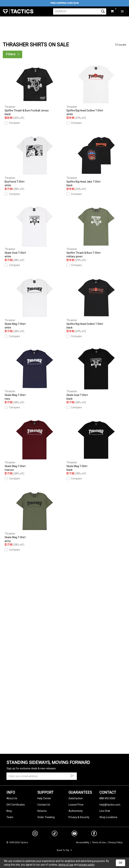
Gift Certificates (16, 805)
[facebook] (94, 834)
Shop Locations (108, 817)
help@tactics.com (110, 805)
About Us (12, 798)
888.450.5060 (107, 798)
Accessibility (83, 843)
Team (10, 817)
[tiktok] (55, 834)
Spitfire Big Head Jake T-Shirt (96, 161)
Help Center (44, 798)
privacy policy (87, 865)
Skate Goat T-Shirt (35, 232)
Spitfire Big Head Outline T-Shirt (96, 90)
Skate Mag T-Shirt (35, 303)
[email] (42, 776)
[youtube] (74, 834)
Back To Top (64, 850)
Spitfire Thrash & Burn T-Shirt (96, 232)
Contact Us (44, 805)
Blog (9, 811)
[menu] (122, 12)
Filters (13, 54)
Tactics (18, 11)
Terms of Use (99, 843)
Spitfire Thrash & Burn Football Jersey (35, 90)
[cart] (112, 12)
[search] (80, 11)
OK (120, 863)
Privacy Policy (115, 843)
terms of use (66, 865)
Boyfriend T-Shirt (35, 161)
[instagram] (35, 834)
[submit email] (72, 775)
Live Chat (105, 811)
